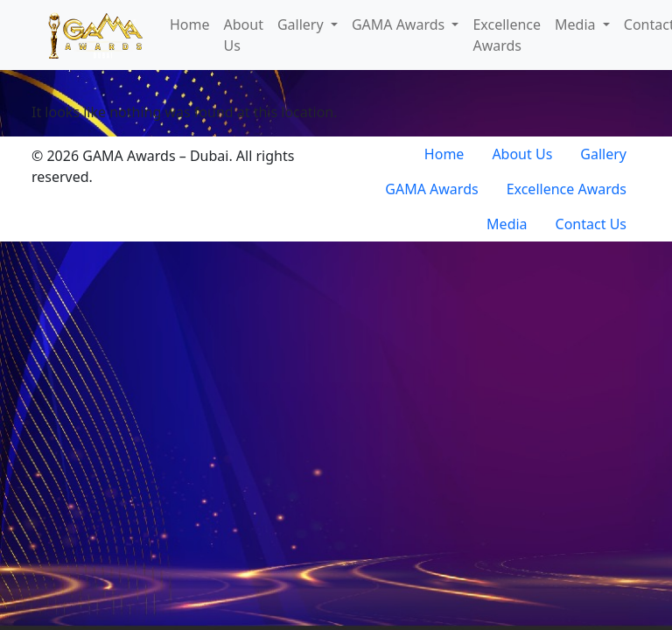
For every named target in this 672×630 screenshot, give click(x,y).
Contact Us (591, 224)
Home (190, 24)
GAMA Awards (400, 24)
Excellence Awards (507, 35)
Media (577, 24)
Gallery (302, 24)
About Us (244, 35)
